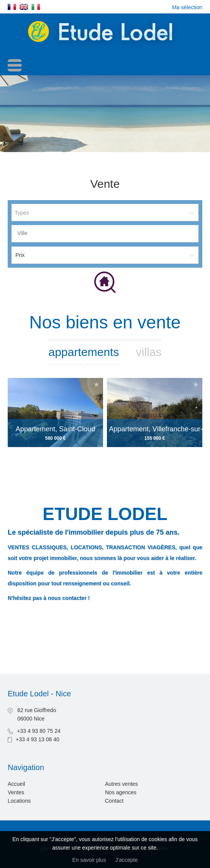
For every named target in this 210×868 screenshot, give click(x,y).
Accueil (16, 784)
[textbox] (107, 233)
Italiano (36, 7)
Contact (114, 801)
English (24, 7)
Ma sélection (187, 7)
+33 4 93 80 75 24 (39, 731)
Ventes (16, 792)
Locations (19, 801)
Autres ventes (122, 784)
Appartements (84, 352)
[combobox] (105, 234)
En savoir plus (89, 860)
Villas (149, 352)
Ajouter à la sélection (97, 384)
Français (12, 7)
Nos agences (121, 792)
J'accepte (127, 860)
